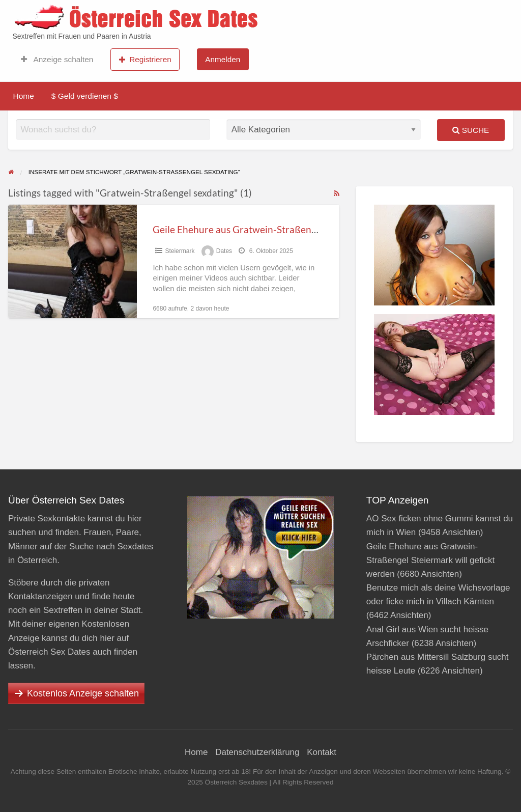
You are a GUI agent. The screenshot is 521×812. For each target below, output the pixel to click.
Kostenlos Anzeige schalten (83, 693)
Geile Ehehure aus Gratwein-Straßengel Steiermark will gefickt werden (305, 229)
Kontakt (322, 752)
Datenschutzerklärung (257, 752)
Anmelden (223, 59)
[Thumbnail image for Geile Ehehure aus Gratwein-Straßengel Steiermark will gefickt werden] (73, 261)
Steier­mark (180, 251)
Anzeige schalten (57, 60)
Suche (471, 130)
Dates (224, 251)
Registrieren (145, 60)
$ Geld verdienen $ (85, 96)
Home (24, 96)
